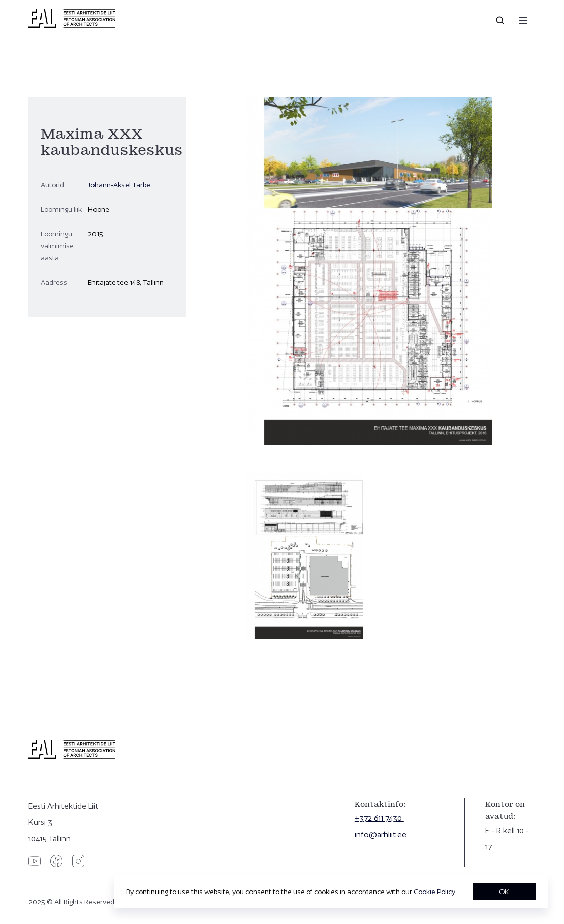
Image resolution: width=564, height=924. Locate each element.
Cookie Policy (434, 892)
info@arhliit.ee (381, 834)
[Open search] (501, 20)
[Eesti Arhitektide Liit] (72, 25)
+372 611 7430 (379, 818)
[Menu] (523, 20)
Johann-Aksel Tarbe (119, 185)
